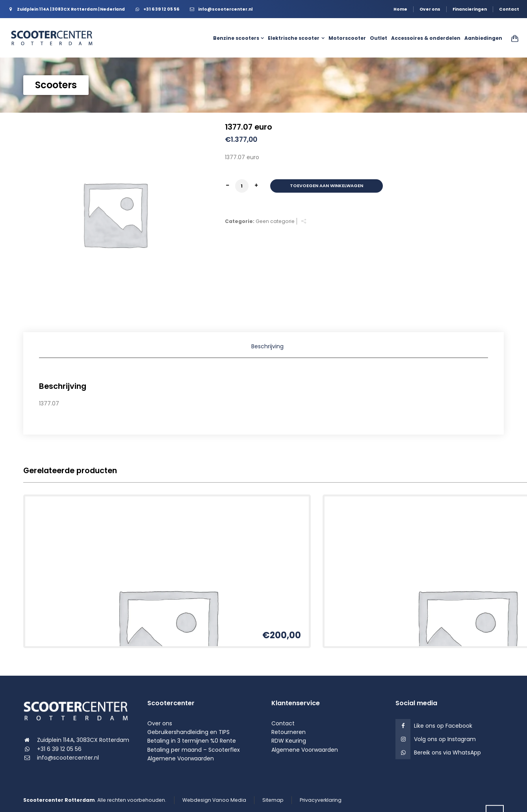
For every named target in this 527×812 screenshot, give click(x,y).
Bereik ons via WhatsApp (447, 753)
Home (400, 9)
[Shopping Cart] (512, 38)
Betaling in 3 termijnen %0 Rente (192, 741)
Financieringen (470, 9)
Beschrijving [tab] (267, 346)
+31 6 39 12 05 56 (59, 749)
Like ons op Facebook (443, 726)
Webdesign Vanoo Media (214, 800)
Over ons (430, 9)
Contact (509, 9)
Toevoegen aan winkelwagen (327, 186)
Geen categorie (275, 221)
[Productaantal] (242, 186)
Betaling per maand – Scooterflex (194, 750)
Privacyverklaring (321, 800)
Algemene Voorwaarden (181, 758)
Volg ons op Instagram (445, 739)
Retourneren (289, 732)
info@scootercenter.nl (68, 758)
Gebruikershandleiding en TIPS (188, 732)
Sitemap (273, 800)
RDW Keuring (289, 741)
